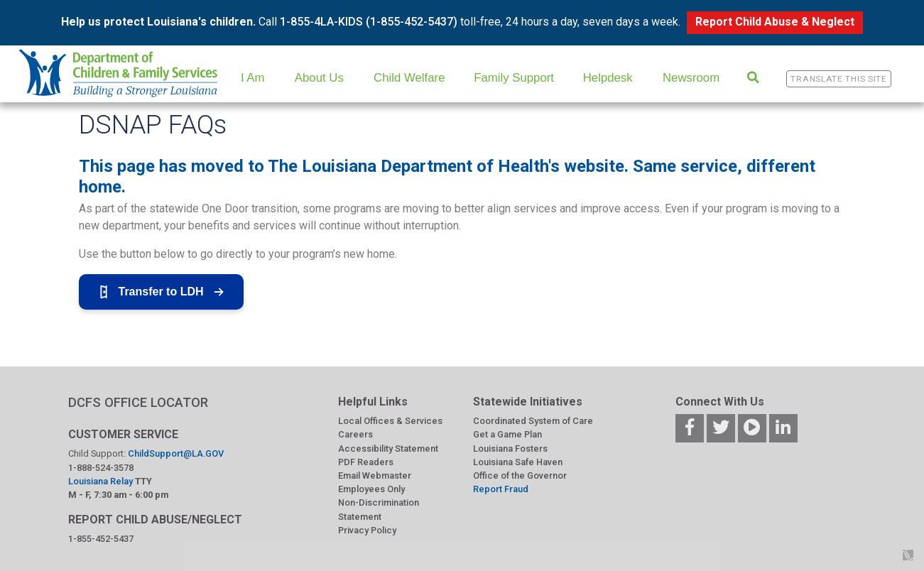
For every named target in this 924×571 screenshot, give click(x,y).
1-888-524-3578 (101, 468)
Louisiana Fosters (510, 448)
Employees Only (371, 489)
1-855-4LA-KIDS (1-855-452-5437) (369, 22)
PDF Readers (366, 462)
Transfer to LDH (161, 292)
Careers (355, 434)
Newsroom (691, 78)
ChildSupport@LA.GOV (176, 453)
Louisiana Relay (102, 481)
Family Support (514, 78)
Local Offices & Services (390, 421)
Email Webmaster (375, 475)
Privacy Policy (367, 530)
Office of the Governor (520, 475)
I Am (253, 78)
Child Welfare (409, 78)
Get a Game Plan (507, 434)
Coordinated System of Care (533, 421)
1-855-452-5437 (101, 539)
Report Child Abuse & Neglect (775, 22)
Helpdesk (608, 78)
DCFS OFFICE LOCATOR (138, 402)
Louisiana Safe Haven (518, 462)
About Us (319, 78)
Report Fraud (501, 489)
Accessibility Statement (388, 448)
